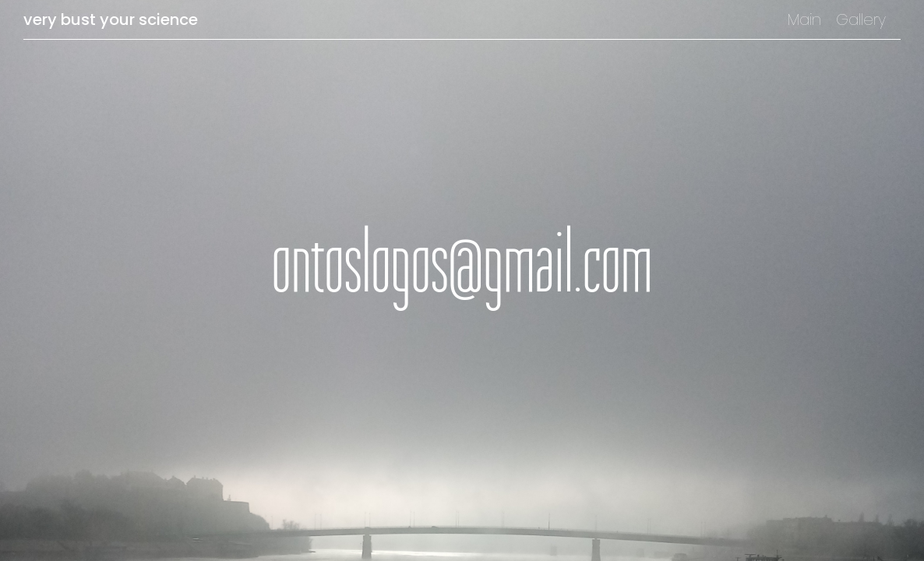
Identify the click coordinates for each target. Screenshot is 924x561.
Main (804, 19)
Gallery (861, 19)
